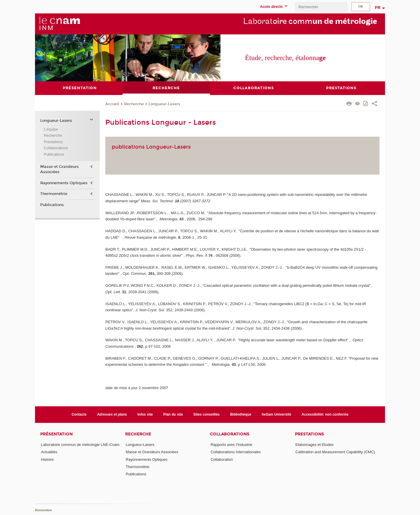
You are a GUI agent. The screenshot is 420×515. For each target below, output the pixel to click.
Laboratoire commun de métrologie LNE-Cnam (80, 445)
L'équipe (51, 129)
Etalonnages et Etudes (315, 445)
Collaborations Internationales (236, 452)
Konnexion (43, 510)
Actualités (49, 452)
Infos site (145, 414)
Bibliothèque (241, 414)
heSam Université (277, 414)
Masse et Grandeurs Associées (60, 169)
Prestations (53, 142)
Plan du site (173, 414)
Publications (54, 154)
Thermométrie (54, 194)
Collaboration (222, 459)
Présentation (56, 434)
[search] (321, 7)
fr (378, 8)
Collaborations (56, 148)
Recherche (134, 104)
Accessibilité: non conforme (325, 414)
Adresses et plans (112, 414)
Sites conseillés (206, 414)
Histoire (47, 459)
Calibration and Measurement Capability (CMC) (335, 452)
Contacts (79, 414)
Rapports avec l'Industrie (231, 445)
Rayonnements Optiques (64, 183)
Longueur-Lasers (164, 104)
